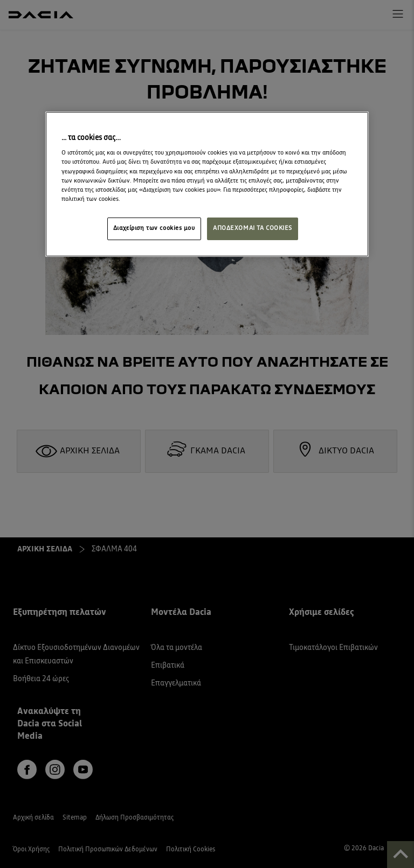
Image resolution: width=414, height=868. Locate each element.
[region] (207, 184)
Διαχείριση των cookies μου (154, 228)
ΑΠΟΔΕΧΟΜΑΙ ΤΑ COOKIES (253, 228)
